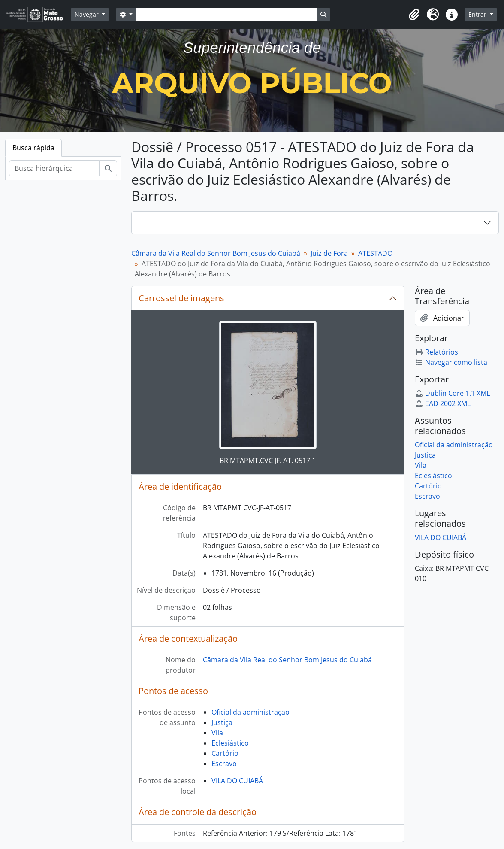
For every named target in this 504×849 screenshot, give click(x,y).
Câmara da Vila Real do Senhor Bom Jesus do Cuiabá (216, 253)
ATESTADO (375, 253)
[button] (414, 15)
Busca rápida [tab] (33, 148)
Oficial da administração (250, 712)
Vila (217, 733)
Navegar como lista (451, 362)
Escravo (224, 764)
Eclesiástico (230, 743)
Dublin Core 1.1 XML (452, 393)
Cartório (225, 753)
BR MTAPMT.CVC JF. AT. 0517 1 (268, 461)
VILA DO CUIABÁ (237, 781)
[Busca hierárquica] (54, 168)
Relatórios (436, 352)
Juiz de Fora (329, 253)
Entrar (478, 14)
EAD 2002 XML (443, 403)
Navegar (88, 14)
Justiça (222, 722)
